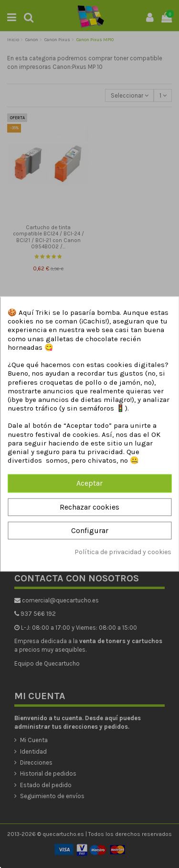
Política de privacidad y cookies (123, 552)
